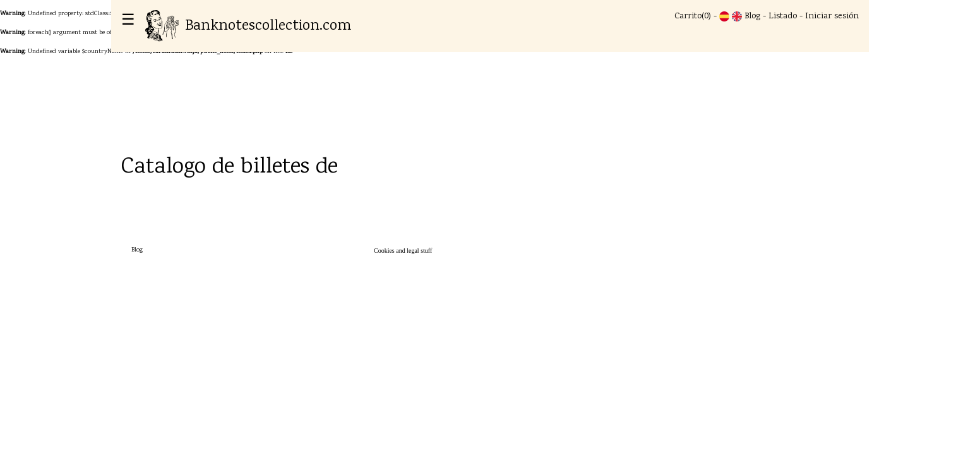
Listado (783, 16)
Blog (752, 16)
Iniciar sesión (832, 16)
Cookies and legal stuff (403, 251)
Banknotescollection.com (248, 26)
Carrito (688, 16)
